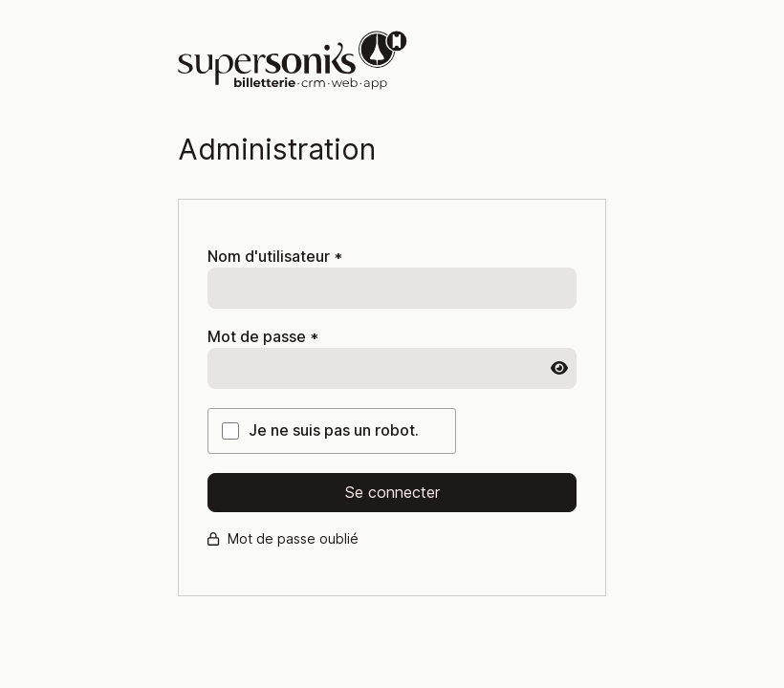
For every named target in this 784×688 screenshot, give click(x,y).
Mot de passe (263, 337)
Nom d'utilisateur (275, 257)
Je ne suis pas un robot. (334, 430)
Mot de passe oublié (283, 539)
